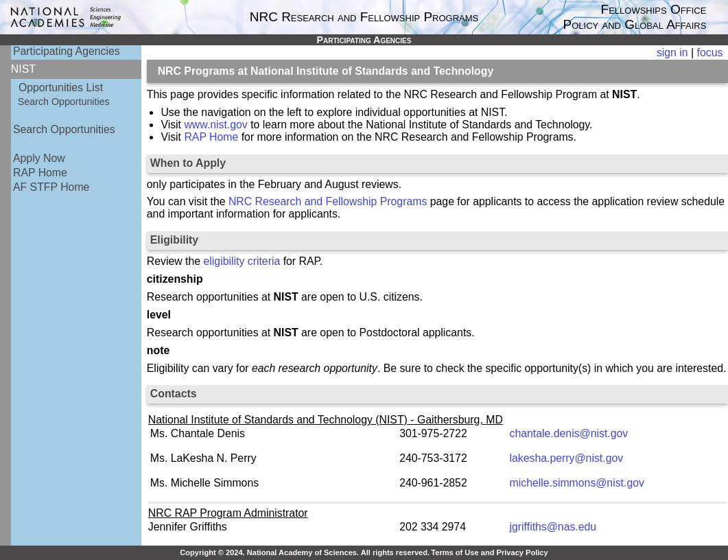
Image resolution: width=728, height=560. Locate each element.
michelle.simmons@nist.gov (577, 483)
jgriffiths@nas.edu (553, 527)
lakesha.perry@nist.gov (567, 458)
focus (710, 52)
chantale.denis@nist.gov (569, 433)
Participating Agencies (67, 51)
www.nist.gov (215, 125)
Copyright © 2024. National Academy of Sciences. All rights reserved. (305, 552)
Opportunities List (61, 87)
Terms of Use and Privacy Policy (489, 552)
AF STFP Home (51, 187)
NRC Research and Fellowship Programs (328, 201)
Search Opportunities (64, 102)
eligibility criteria (242, 261)
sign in (672, 52)
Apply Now (39, 158)
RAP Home (40, 173)
